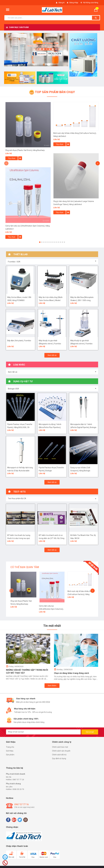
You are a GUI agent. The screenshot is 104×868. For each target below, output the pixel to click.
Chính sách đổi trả (59, 755)
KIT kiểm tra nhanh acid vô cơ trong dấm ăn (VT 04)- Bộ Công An (52, 538)
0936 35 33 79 (18, 789)
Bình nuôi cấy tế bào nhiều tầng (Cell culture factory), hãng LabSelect (80, 594)
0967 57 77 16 (18, 780)
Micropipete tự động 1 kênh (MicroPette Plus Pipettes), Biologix (50, 427)
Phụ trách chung (13, 784)
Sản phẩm (10, 755)
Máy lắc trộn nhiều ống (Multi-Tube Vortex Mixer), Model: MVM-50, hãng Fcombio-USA (51, 300)
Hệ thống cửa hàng (91, 3)
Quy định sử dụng (59, 758)
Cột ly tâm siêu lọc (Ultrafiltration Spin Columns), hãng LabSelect (51, 609)
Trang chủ (10, 747)
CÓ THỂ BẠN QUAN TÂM (25, 567)
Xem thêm (52, 686)
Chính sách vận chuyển (61, 751)
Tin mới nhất (52, 626)
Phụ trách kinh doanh (16, 774)
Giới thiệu (10, 751)
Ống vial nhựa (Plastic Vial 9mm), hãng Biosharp (25, 150)
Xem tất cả (52, 355)
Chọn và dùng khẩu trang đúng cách (71, 673)
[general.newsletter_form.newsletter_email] (43, 732)
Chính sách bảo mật (60, 747)
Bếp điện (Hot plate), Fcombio (19, 341)
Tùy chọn (12, 158)
